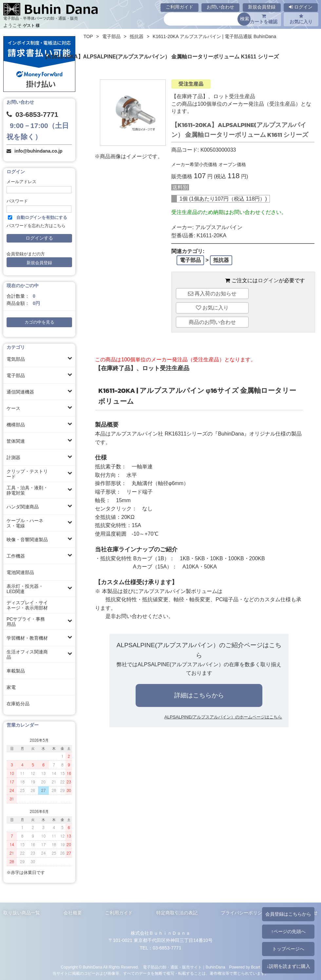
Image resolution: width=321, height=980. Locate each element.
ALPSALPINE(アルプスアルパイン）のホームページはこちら (223, 717)
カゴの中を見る (39, 322)
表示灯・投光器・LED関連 (25, 589)
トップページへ (288, 949)
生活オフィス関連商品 (27, 654)
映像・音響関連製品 (27, 540)
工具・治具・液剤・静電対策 (27, 490)
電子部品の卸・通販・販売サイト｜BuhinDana (184, 967)
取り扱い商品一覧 (22, 913)
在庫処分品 (18, 704)
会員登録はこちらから (288, 914)
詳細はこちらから (199, 695)
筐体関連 (16, 441)
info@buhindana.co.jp (38, 151)
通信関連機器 (20, 392)
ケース (13, 408)
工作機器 (16, 556)
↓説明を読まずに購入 (288, 966)
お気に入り (301, 19)
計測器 (13, 458)
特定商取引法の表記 (177, 913)
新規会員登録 (262, 7)
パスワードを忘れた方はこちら (36, 226)
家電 (11, 687)
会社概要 (73, 913)
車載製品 (16, 671)
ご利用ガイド (179, 7)
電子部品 (16, 375)
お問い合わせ (220, 7)
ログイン (301, 7)
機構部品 (16, 425)
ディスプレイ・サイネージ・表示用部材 (27, 605)
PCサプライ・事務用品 (26, 622)
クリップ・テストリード (27, 474)
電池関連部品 (20, 572)
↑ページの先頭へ (288, 931)
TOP (88, 36)
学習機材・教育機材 (27, 638)
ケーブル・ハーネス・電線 (25, 523)
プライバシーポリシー (244, 913)
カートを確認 (264, 19)
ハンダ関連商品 (23, 507)
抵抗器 (137, 36)
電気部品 (16, 359)
